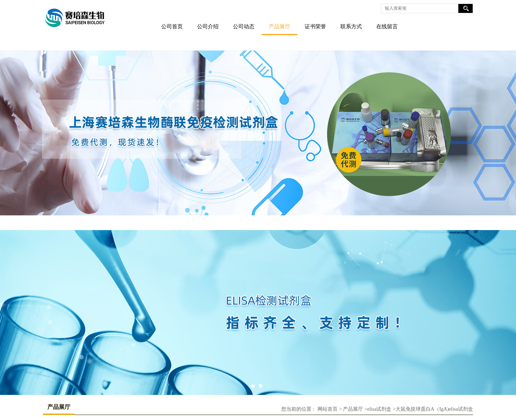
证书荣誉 (315, 27)
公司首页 (172, 27)
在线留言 (387, 27)
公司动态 (244, 27)
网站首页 (328, 409)
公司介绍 (208, 27)
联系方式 (351, 27)
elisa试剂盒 (379, 409)
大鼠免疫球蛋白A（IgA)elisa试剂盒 (434, 409)
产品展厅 (279, 27)
